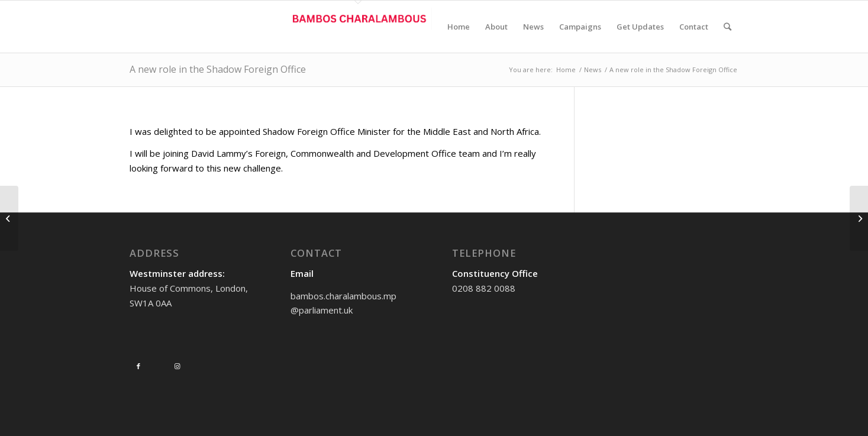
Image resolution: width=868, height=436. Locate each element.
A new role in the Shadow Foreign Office (218, 69)
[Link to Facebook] (138, 366)
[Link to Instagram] (178, 366)
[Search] (727, 27)
